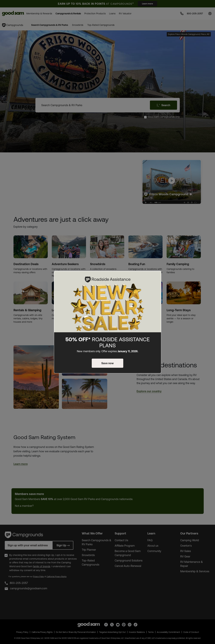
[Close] (157, 276)
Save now (108, 363)
